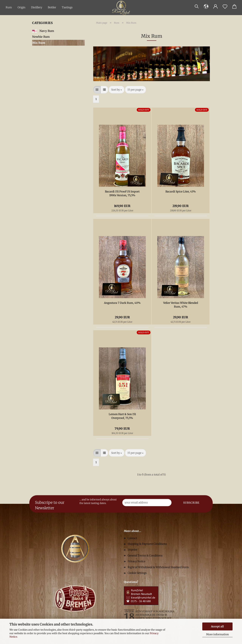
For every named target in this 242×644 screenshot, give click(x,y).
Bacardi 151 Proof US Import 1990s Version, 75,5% (122, 193)
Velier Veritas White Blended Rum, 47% (181, 305)
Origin (21, 7)
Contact (132, 538)
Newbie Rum (41, 37)
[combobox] (117, 90)
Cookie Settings (137, 573)
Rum (9, 7)
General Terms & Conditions (145, 556)
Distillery (37, 7)
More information (217, 634)
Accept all (217, 626)
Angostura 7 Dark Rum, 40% (122, 303)
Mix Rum (39, 43)
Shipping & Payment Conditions (147, 544)
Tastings (67, 7)
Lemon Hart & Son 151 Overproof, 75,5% (122, 416)
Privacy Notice (137, 561)
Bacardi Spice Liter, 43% (181, 192)
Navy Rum (43, 31)
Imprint (132, 550)
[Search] (197, 7)
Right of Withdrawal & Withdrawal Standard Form (158, 567)
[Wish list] (225, 7)
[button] (206, 7)
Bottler (52, 7)
